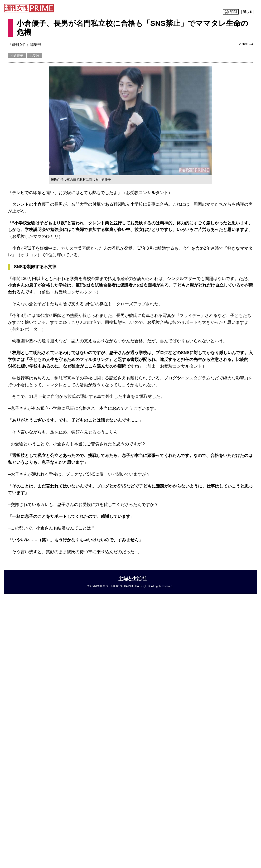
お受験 (35, 56)
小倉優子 (17, 56)
